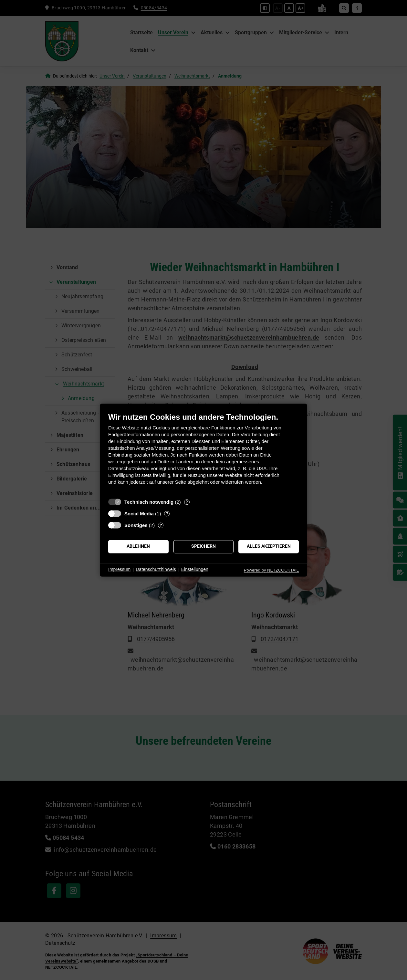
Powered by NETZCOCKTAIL (271, 570)
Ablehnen (138, 546)
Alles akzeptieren (269, 546)
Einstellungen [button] (195, 570)
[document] (203, 453)
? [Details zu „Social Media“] (167, 514)
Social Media (139, 514)
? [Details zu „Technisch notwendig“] (187, 502)
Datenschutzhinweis (156, 570)
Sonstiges (136, 525)
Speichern (203, 546)
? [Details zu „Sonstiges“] (161, 525)
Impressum (119, 570)
